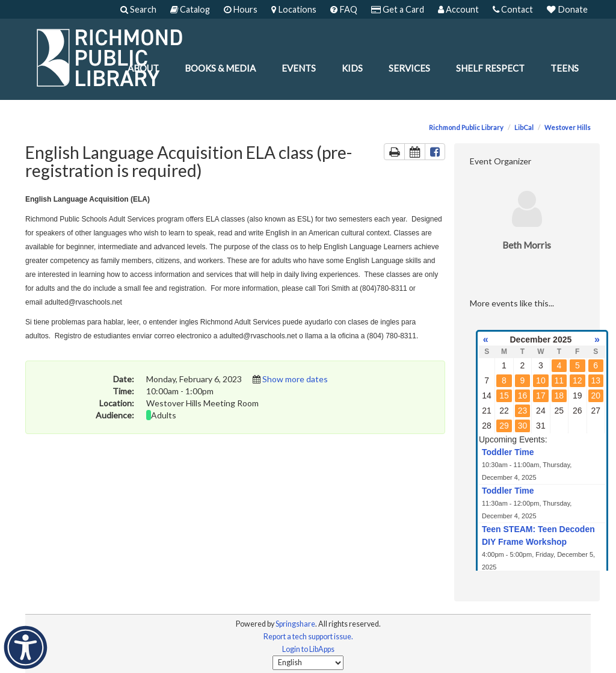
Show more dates (295, 379)
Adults (164, 415)
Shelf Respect (490, 68)
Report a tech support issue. (308, 637)
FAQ (344, 9)
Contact (513, 9)
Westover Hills (568, 127)
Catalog (190, 9)
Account (458, 9)
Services (409, 68)
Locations (294, 9)
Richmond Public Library (466, 127)
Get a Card (398, 9)
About (143, 68)
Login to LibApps (308, 649)
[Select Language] (308, 663)
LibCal (524, 127)
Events (299, 68)
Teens (565, 68)
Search (138, 9)
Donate (567, 9)
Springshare (295, 624)
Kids (352, 68)
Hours (241, 9)
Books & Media (220, 68)
